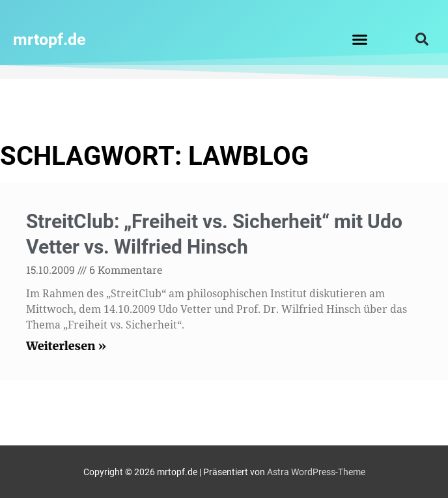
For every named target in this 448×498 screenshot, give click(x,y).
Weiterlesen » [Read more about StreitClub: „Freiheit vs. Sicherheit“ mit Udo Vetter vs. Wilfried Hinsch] (66, 346)
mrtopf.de (49, 39)
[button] (359, 39)
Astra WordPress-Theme (316, 472)
